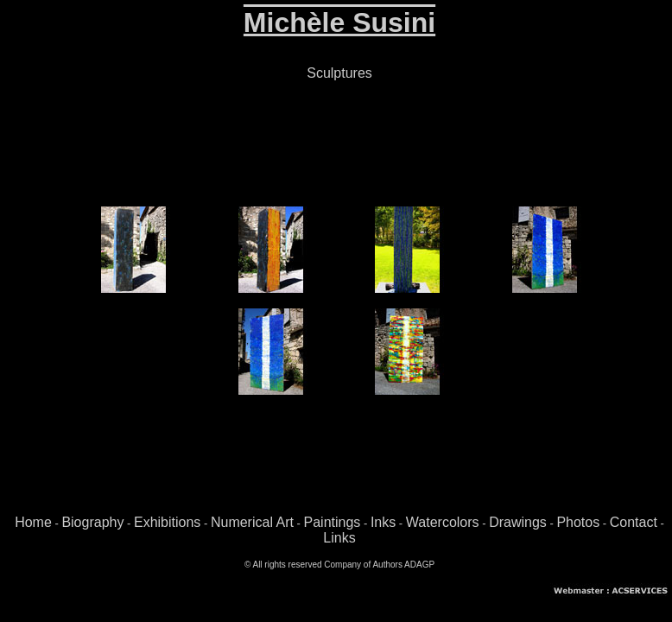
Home (33, 522)
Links (339, 538)
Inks (383, 522)
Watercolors (443, 522)
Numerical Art (252, 522)
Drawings (518, 522)
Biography (92, 522)
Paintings (333, 522)
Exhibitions (167, 522)
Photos (578, 522)
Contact (634, 522)
